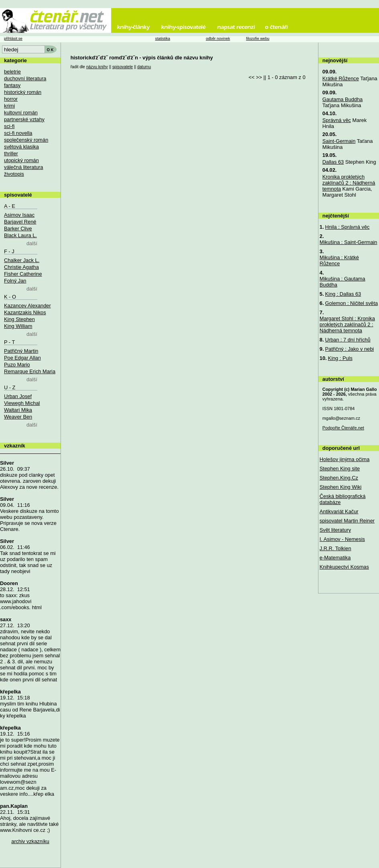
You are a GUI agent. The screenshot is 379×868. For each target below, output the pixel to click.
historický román (23, 92)
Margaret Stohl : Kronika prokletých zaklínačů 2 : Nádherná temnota (347, 324)
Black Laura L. (20, 235)
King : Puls (340, 358)
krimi (9, 106)
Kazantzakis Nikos (25, 312)
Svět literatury (335, 530)
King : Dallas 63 (343, 294)
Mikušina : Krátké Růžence (339, 260)
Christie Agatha (21, 267)
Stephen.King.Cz (339, 478)
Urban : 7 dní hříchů (348, 340)
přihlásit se (13, 38)
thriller (11, 153)
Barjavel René (20, 222)
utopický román (21, 160)
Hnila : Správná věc (348, 227)
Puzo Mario (17, 365)
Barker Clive (18, 229)
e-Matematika (335, 558)
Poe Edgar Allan (22, 358)
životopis (14, 174)
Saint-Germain (339, 141)
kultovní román (21, 113)
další (32, 243)
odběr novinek (218, 38)
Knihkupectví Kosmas (344, 567)
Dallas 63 (333, 162)
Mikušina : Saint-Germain (349, 242)
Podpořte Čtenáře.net (343, 428)
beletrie (12, 72)
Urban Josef (18, 396)
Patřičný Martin (21, 351)
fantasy (12, 85)
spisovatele (123, 67)
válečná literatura (23, 167)
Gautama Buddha (343, 99)
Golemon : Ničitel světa (352, 303)
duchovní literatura (25, 78)
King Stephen (19, 319)
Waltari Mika (18, 410)
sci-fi (9, 126)
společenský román (26, 140)
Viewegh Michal (22, 403)
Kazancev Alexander (27, 306)
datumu (144, 67)
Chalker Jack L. (22, 260)
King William (18, 326)
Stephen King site (340, 469)
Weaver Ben (18, 417)
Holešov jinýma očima (345, 459)
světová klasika (21, 147)
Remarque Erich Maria (30, 371)
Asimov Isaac (19, 215)
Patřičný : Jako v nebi (350, 349)
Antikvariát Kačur (339, 511)
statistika (163, 38)
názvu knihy (97, 67)
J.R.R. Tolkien (335, 548)
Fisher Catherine (23, 274)
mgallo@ (341, 418)
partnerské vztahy (24, 119)
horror (11, 99)
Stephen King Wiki (341, 487)
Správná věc (337, 120)
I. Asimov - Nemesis (342, 539)
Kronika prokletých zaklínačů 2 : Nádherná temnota (349, 183)
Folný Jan (15, 281)
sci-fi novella (18, 133)
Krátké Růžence (341, 78)
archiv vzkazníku (30, 841)
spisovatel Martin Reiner (347, 521)
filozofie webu (257, 38)
